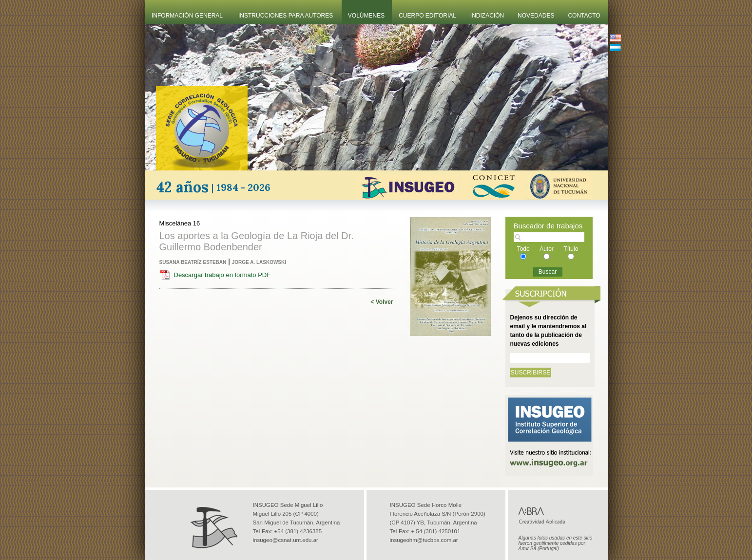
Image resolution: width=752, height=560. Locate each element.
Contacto (584, 16)
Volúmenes (366, 16)
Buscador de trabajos (548, 226)
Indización (487, 16)
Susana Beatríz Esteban (193, 262)
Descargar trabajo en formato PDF (222, 275)
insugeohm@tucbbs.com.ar (424, 540)
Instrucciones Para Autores (286, 16)
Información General (187, 16)
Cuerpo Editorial (427, 16)
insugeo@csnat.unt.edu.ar (286, 540)
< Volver (382, 302)
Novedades (536, 16)
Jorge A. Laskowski (259, 262)
